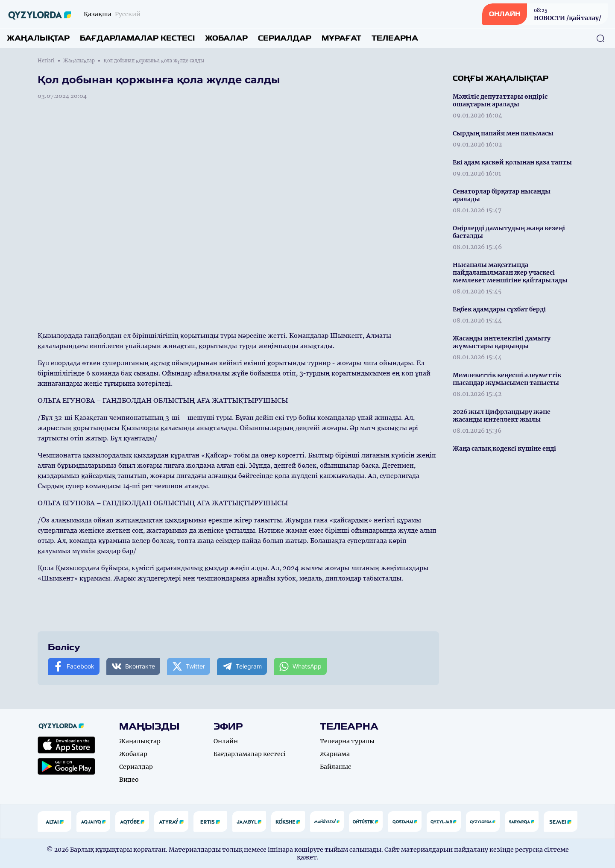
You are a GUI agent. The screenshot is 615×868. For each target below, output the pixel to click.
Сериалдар (285, 38)
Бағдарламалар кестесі (137, 38)
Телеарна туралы (347, 741)
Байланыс (335, 767)
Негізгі (46, 61)
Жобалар (226, 38)
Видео (129, 780)
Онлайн (226, 741)
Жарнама (335, 754)
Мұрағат (341, 38)
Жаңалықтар (38, 38)
